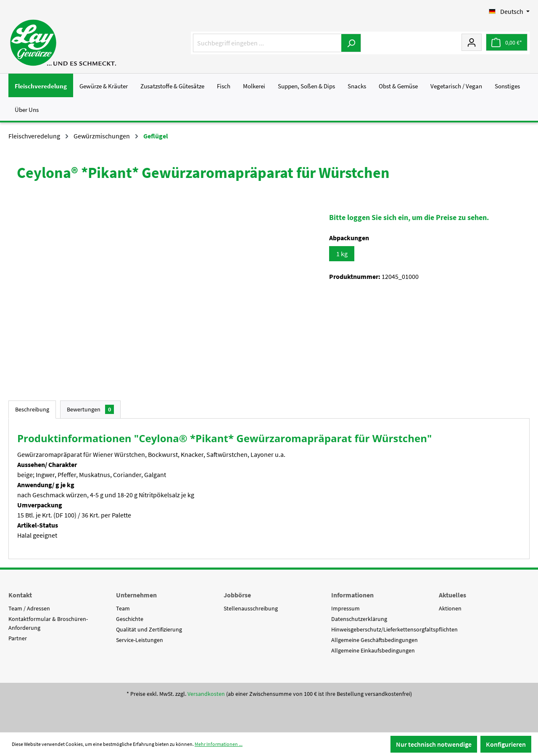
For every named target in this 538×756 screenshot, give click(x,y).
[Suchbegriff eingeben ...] (267, 43)
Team (123, 608)
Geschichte (130, 619)
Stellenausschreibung (251, 608)
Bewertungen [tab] (90, 409)
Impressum (345, 608)
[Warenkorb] (507, 42)
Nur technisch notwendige (434, 744)
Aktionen (450, 608)
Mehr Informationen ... (219, 744)
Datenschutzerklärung (359, 619)
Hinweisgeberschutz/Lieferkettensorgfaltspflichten (394, 629)
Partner (18, 638)
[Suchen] (351, 43)
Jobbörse (237, 595)
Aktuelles (452, 595)
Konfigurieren (506, 744)
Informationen (352, 595)
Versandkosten (206, 694)
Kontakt (20, 595)
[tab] (32, 410)
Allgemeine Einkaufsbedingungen (373, 650)
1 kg (342, 254)
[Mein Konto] (472, 42)
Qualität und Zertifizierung (149, 629)
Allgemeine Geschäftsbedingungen (374, 640)
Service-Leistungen (140, 640)
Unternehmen (136, 595)
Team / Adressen (29, 608)
